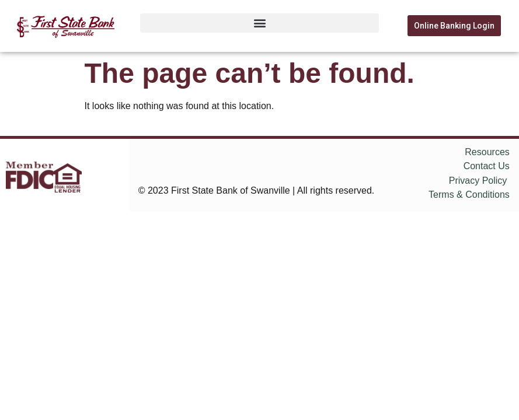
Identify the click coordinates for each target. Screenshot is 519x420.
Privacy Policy (478, 181)
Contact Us (487, 166)
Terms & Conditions (469, 195)
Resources (487, 152)
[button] (259, 23)
